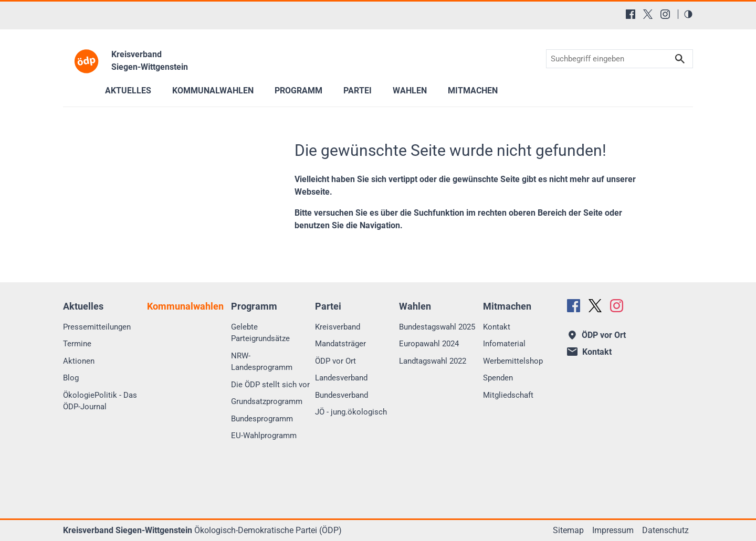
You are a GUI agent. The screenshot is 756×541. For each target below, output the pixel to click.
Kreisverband (338, 327)
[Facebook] (631, 14)
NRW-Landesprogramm (262, 362)
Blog (71, 378)
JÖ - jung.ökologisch (351, 412)
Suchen (680, 59)
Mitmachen (473, 91)
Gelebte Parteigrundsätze (260, 333)
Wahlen (410, 91)
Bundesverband (342, 395)
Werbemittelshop (513, 361)
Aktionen (79, 361)
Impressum (613, 530)
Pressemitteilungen (97, 327)
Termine (77, 344)
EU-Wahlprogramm (264, 436)
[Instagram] (665, 14)
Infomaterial (504, 344)
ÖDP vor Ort (335, 361)
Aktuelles (128, 91)
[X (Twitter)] (648, 14)
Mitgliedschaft (508, 395)
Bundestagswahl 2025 (437, 327)
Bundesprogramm (262, 419)
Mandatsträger (340, 344)
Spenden (498, 378)
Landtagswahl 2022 (433, 361)
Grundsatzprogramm (267, 401)
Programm (298, 91)
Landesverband (341, 378)
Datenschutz (665, 530)
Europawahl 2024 (429, 344)
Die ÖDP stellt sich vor (270, 385)
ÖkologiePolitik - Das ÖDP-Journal (100, 401)
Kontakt (497, 327)
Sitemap (568, 530)
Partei (358, 91)
